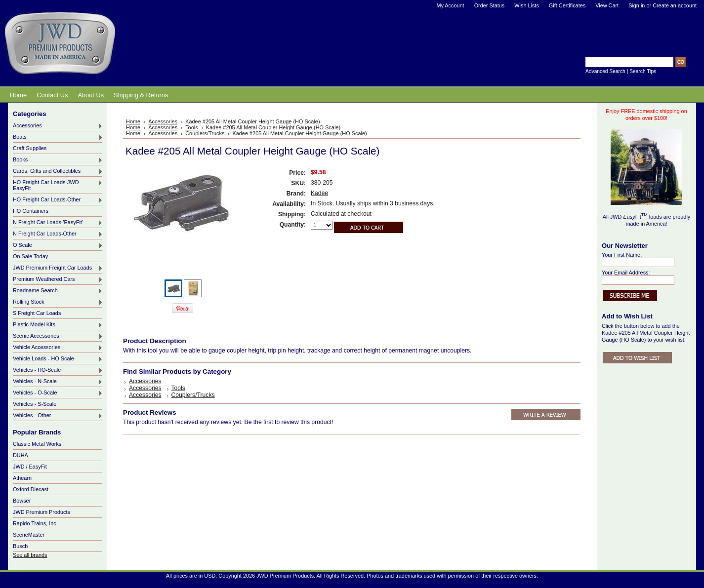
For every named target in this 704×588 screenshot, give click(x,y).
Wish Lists (527, 5)
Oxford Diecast (31, 489)
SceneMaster (29, 535)
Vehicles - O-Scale (58, 393)
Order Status (490, 5)
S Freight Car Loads (37, 313)
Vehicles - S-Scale (35, 404)
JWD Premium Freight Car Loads (58, 268)
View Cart (607, 5)
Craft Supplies (30, 148)
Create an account (675, 5)
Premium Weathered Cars (58, 279)
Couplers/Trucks (205, 133)
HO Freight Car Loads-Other (58, 200)
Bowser (22, 501)
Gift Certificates (567, 5)
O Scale (58, 245)
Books (58, 160)
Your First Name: (622, 255)
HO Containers (31, 211)
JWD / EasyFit (30, 467)
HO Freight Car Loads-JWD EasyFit (58, 185)
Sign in (637, 5)
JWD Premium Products (41, 512)
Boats (58, 137)
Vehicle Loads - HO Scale (58, 359)
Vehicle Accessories (58, 348)
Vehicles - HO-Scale (58, 370)
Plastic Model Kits (58, 325)
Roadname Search (58, 291)
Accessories (58, 126)
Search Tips (643, 71)
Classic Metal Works (37, 444)
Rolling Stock (58, 302)
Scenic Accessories (58, 336)
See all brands (30, 555)
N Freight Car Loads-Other (58, 234)
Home (133, 121)
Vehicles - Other (58, 416)
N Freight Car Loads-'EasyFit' (58, 223)
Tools (192, 127)
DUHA (21, 455)
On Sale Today (30, 256)
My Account (450, 5)
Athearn (22, 478)
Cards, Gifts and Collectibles (58, 171)
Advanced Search (605, 71)
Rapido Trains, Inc (35, 523)
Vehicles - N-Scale (58, 382)
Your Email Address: (626, 273)
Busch (20, 546)
